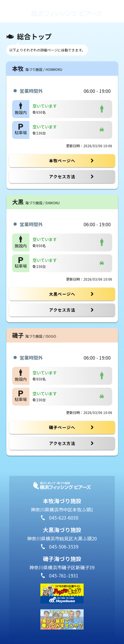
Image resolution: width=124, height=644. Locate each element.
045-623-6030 (64, 518)
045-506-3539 (64, 547)
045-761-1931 (64, 575)
